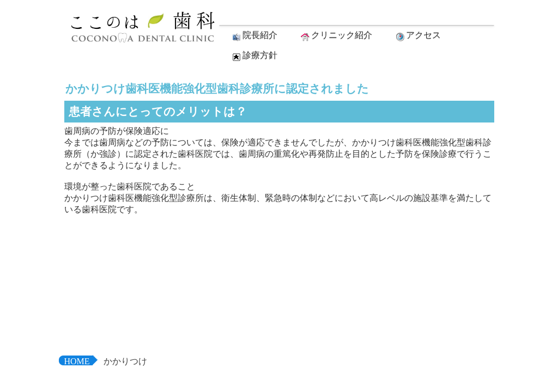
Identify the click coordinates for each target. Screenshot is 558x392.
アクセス (417, 36)
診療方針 (254, 56)
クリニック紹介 (336, 36)
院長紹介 (254, 36)
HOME (77, 361)
